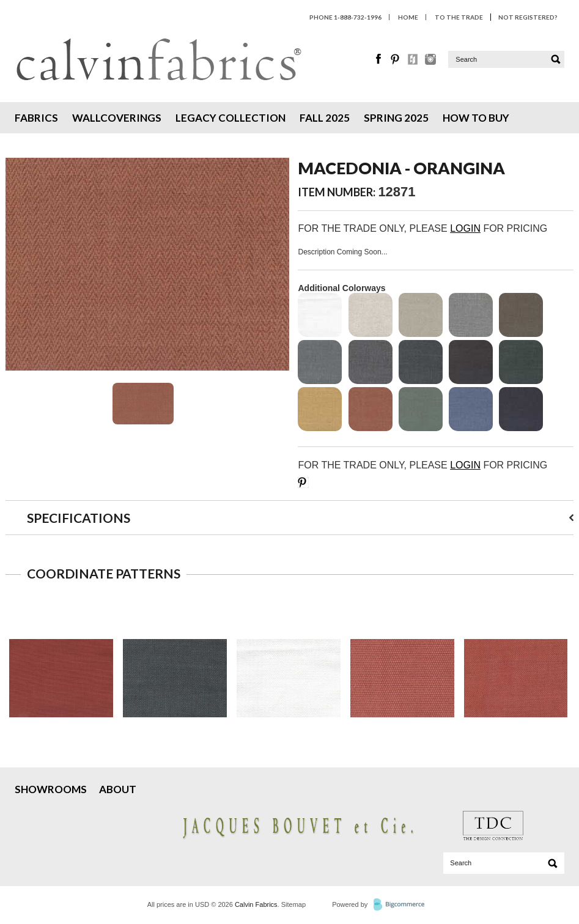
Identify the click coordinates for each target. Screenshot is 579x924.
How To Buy (476, 118)
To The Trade (459, 17)
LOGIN (465, 228)
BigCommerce (403, 905)
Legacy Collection (230, 118)
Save (303, 482)
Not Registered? (528, 17)
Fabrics (36, 118)
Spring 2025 (396, 118)
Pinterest (396, 59)
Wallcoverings (117, 118)
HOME (408, 17)
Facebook (379, 59)
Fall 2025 (325, 118)
